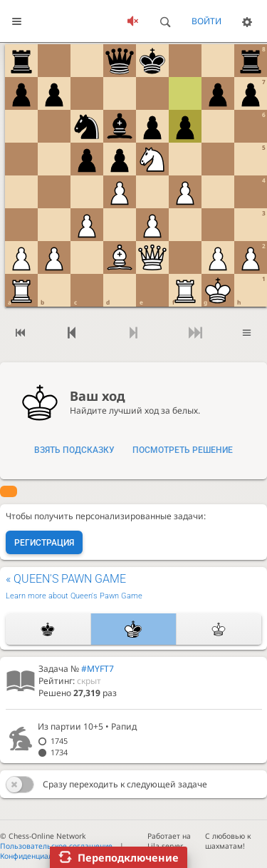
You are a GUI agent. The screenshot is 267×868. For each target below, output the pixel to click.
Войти (206, 21)
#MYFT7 (98, 669)
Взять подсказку (74, 450)
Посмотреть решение (183, 450)
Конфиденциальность (38, 856)
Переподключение (128, 857)
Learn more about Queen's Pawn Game (74, 596)
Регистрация (44, 543)
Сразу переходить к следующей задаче (125, 784)
